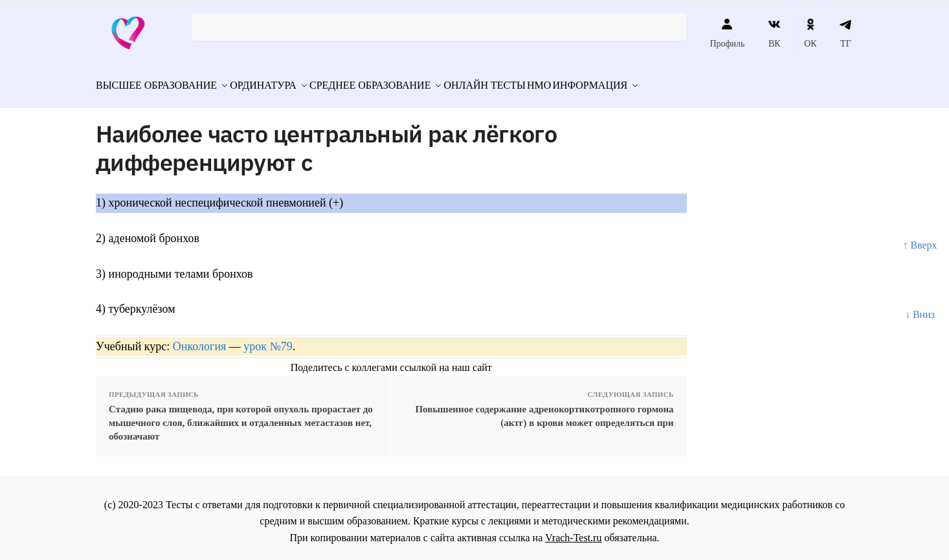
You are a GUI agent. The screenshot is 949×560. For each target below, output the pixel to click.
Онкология (200, 339)
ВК (775, 33)
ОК (810, 33)
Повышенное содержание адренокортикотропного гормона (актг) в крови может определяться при (544, 408)
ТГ (846, 33)
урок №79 (268, 339)
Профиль (727, 33)
